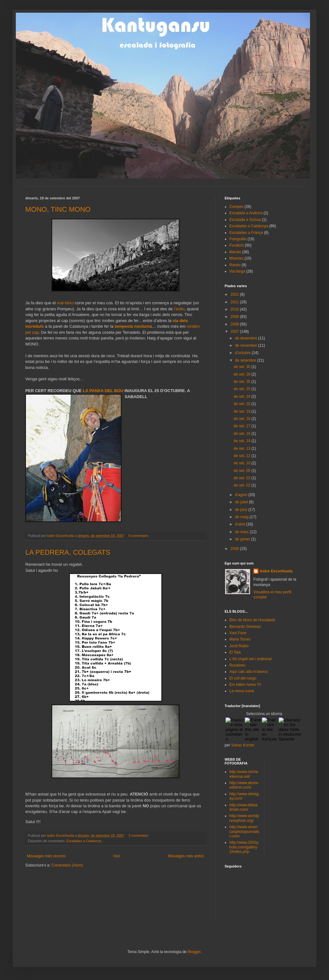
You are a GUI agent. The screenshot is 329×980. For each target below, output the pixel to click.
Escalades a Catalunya (84, 841)
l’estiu (179, 309)
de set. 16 (243, 434)
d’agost (242, 495)
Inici (117, 856)
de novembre (247, 345)
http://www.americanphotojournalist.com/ (244, 832)
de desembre (247, 338)
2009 (235, 317)
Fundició (236, 245)
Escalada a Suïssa (245, 220)
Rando (235, 265)
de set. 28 (243, 374)
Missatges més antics (186, 856)
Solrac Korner (243, 745)
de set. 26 (243, 382)
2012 (235, 294)
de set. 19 (243, 411)
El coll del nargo (243, 678)
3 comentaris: (139, 835)
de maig (242, 517)
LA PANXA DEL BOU (104, 391)
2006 (235, 549)
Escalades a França (246, 233)
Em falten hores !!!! (245, 685)
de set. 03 (243, 478)
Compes (236, 207)
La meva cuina (242, 691)
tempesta (124, 326)
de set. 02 (243, 485)
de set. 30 (243, 367)
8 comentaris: (139, 536)
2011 (235, 302)
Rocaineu (237, 665)
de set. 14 (243, 441)
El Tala (235, 652)
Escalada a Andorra (246, 213)
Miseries (236, 258)
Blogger (194, 952)
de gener (243, 539)
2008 (235, 324)
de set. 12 (243, 456)
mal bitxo (66, 303)
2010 (235, 309)
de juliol (242, 502)
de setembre (246, 360)
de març (242, 532)
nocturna (143, 326)
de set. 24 (243, 397)
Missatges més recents (46, 856)
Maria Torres (240, 639)
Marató (235, 252)
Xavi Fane (238, 633)
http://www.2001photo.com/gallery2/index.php (244, 847)
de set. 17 (243, 426)
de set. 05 (243, 471)
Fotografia (238, 239)
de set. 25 (243, 389)
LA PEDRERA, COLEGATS (68, 552)
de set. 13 (243, 448)
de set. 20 (243, 404)
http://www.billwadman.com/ (243, 807)
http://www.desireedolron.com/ (244, 785)
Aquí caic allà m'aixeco (249, 672)
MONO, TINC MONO (58, 209)
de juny (242, 510)
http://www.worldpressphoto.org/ (244, 818)
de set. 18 (243, 419)
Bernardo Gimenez (245, 627)
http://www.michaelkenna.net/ (244, 774)
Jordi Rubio (239, 646)
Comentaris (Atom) (67, 865)
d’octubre (243, 353)
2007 (235, 332)
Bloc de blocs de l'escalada (252, 620)
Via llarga (237, 271)
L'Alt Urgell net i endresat (251, 659)
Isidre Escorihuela (276, 571)
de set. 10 (243, 463)
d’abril (241, 524)
